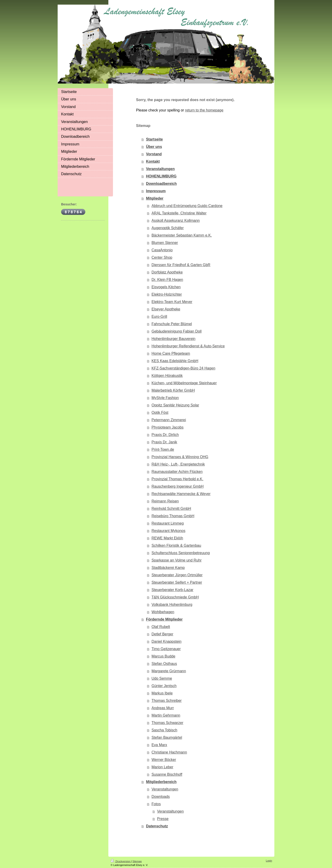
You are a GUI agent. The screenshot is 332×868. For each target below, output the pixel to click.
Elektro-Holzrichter (167, 294)
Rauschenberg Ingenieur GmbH (178, 486)
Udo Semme (162, 678)
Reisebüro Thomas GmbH (173, 516)
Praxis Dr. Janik (164, 442)
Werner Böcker (164, 760)
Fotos (156, 804)
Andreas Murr (163, 708)
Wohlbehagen (163, 612)
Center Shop (162, 257)
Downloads (161, 797)
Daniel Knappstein (166, 641)
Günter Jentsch (164, 686)
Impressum (156, 191)
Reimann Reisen (165, 501)
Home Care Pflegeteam (171, 353)
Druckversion (121, 861)
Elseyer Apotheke (166, 309)
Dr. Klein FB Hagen (167, 280)
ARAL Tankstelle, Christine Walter (179, 213)
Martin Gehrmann (166, 715)
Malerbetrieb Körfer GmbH (173, 390)
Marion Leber (162, 767)
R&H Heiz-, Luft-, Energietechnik (178, 464)
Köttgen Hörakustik (167, 376)
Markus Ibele (162, 693)
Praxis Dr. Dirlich (165, 435)
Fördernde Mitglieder (164, 619)
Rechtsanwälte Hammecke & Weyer (181, 494)
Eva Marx (159, 745)
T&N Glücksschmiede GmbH (175, 597)
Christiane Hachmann (169, 752)
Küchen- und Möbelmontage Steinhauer (184, 383)
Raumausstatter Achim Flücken (177, 472)
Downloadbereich (161, 184)
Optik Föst (160, 413)
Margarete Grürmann (169, 671)
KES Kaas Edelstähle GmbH (175, 361)
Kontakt (153, 161)
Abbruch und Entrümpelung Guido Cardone (187, 206)
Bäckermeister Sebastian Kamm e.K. (182, 235)
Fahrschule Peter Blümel (172, 324)
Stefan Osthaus (164, 664)
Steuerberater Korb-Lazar (172, 590)
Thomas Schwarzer (167, 723)
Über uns (154, 147)
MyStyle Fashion (165, 398)
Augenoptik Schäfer (168, 228)
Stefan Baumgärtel (167, 737)
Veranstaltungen (160, 169)
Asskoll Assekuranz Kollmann (176, 221)
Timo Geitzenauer (166, 649)
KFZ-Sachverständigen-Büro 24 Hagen (183, 368)
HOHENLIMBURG (161, 176)
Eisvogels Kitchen (166, 287)
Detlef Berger (162, 634)
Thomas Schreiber (167, 701)
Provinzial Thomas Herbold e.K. (177, 479)
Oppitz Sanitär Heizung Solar (175, 405)
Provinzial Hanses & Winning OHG (180, 457)
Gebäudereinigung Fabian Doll (176, 331)
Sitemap (137, 861)
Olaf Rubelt (161, 627)
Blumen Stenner (165, 243)
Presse (163, 819)
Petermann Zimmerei (169, 420)
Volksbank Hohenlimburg (172, 605)
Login (269, 861)
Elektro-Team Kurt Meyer (172, 302)
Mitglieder (155, 198)
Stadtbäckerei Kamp (168, 568)
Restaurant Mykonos (168, 531)
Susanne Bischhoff (167, 774)
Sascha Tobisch (164, 730)
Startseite (154, 139)
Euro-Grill (159, 317)
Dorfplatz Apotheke (167, 272)
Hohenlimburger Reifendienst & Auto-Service (188, 346)
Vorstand (154, 154)
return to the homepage (204, 110)
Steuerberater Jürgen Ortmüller (177, 575)
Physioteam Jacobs (167, 427)
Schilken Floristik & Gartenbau (176, 545)
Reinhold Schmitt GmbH (171, 509)
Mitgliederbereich (161, 782)
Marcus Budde (163, 656)
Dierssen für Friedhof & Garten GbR (181, 265)
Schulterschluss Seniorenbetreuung (181, 553)
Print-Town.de (163, 449)
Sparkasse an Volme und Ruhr (176, 560)
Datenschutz (157, 826)
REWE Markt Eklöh (167, 538)
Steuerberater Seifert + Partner (177, 582)
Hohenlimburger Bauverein (173, 339)
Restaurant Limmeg (168, 523)
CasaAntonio (162, 250)
